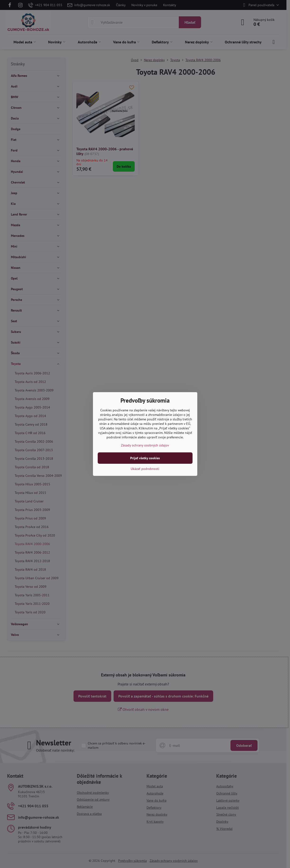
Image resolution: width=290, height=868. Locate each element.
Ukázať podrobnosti (145, 469)
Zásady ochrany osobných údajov (145, 445)
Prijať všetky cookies (145, 458)
